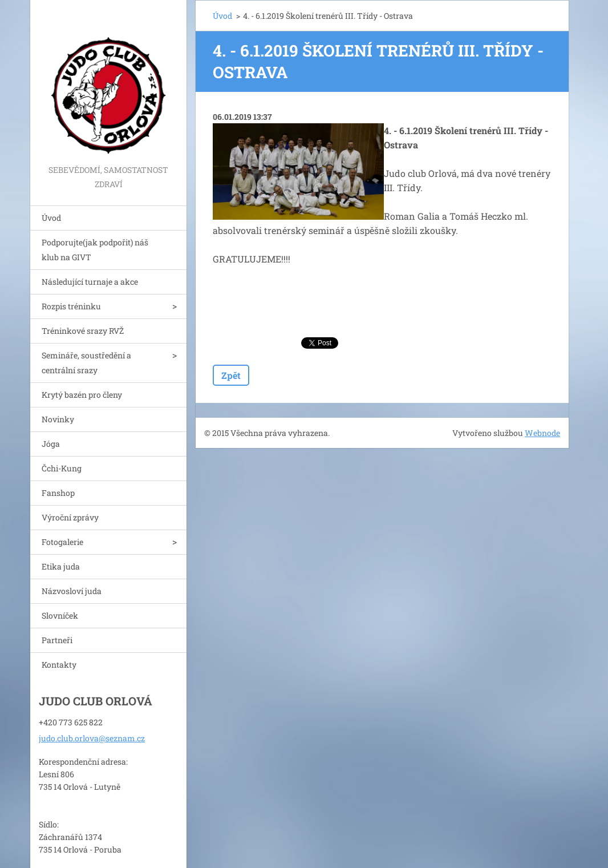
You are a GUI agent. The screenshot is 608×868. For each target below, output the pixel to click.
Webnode (542, 433)
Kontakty (59, 665)
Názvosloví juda (72, 591)
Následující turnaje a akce (90, 282)
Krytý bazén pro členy (82, 395)
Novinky (58, 419)
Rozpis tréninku (71, 306)
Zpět (231, 375)
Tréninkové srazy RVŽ (83, 331)
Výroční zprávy (70, 517)
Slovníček (60, 615)
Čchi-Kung (62, 468)
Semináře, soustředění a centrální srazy (86, 363)
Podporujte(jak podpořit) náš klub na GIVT (95, 250)
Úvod (51, 218)
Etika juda (61, 566)
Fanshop (58, 493)
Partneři (57, 640)
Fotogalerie (62, 542)
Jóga (51, 444)
